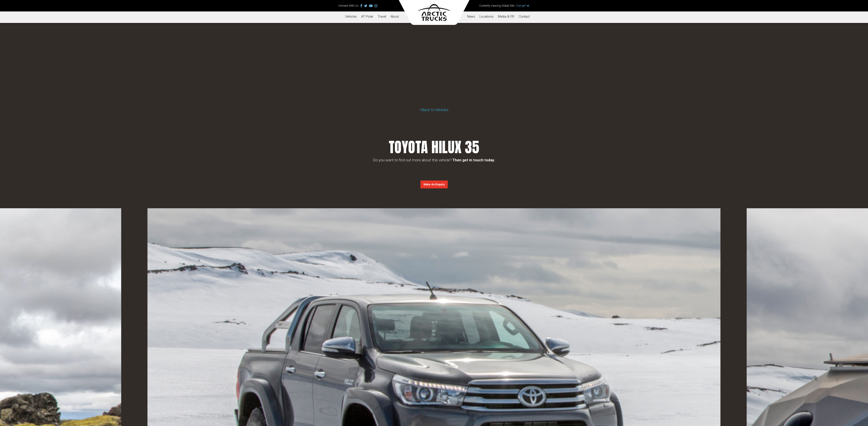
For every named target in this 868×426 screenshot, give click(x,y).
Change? (522, 6)
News (471, 17)
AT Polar (367, 17)
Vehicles (351, 17)
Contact (524, 17)
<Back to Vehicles (434, 110)
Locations (487, 17)
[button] (434, 184)
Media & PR (506, 17)
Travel (382, 17)
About (395, 17)
